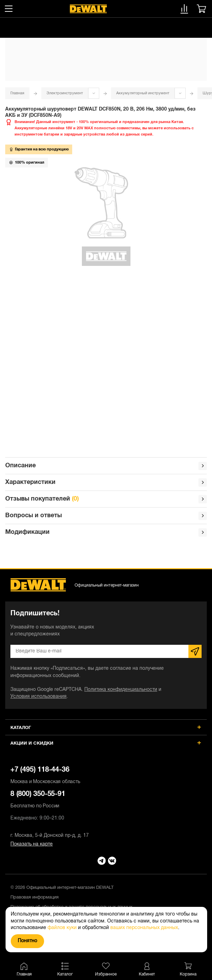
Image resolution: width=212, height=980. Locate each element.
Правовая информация (35, 897)
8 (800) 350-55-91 (106, 800)
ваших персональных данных (144, 928)
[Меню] (9, 9)
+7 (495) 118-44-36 (106, 776)
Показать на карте (32, 844)
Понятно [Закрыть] (27, 941)
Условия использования (39, 697)
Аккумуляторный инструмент (143, 93)
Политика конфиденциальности (121, 690)
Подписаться (195, 651)
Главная (17, 93)
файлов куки (62, 928)
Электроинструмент (65, 93)
